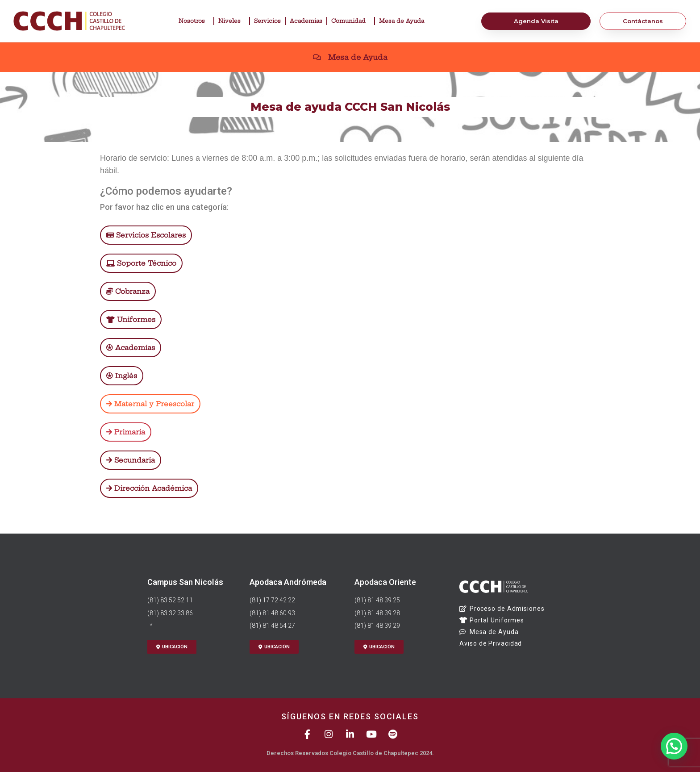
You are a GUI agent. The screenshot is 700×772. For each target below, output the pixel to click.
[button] (674, 746)
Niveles (232, 21)
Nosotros (194, 21)
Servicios (267, 21)
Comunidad (351, 21)
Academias (306, 21)
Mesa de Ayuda (404, 21)
